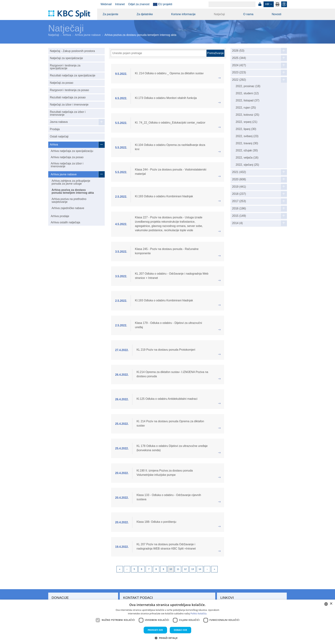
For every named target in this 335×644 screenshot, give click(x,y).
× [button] (331, 604)
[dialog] (167, 622)
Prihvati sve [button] (155, 630)
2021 (239, 172)
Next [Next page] (207, 569)
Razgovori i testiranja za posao (69, 90)
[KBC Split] (71, 14)
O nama (248, 14)
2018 (239, 194)
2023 (239, 72)
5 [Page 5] (134, 569)
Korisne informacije (183, 14)
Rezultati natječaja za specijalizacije (73, 75)
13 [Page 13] (193, 569)
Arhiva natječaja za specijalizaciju (72, 151)
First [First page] (120, 569)
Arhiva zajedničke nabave (68, 208)
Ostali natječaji (59, 136)
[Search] (232, 4)
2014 (237, 223)
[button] (167, 638)
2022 (239, 80)
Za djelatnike (145, 14)
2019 (239, 187)
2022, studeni (247, 93)
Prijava (260, 4)
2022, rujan (246, 108)
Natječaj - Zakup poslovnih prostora (72, 51)
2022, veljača (247, 158)
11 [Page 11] (178, 569)
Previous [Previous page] (127, 569)
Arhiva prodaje (60, 216)
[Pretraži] (159, 53)
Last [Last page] (214, 569)
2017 (239, 201)
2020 (239, 179)
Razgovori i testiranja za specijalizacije (65, 67)
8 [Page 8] (156, 569)
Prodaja (55, 129)
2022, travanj (247, 143)
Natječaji (219, 14)
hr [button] (267, 4)
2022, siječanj (247, 165)
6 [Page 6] (142, 569)
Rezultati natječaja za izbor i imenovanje (68, 113)
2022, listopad (248, 100)
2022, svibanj (247, 136)
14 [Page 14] (200, 569)
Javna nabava (59, 122)
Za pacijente (111, 14)
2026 (238, 51)
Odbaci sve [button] (181, 630)
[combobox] (326, 604)
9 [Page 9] (163, 569)
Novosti (276, 14)
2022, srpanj (246, 122)
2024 (239, 65)
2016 (239, 209)
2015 (239, 216)
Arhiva (67, 35)
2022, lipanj (246, 129)
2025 (239, 58)
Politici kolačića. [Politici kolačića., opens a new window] (199, 614)
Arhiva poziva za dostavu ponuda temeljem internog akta (73, 191)
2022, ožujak (247, 150)
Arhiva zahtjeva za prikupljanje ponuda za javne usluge (71, 182)
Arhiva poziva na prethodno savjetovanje (69, 200)
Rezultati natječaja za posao (68, 97)
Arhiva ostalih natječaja (65, 222)
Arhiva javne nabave (88, 35)
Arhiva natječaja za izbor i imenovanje (67, 165)
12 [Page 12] (185, 569)
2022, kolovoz (247, 115)
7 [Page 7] (149, 569)
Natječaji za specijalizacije (66, 58)
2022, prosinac (248, 86)
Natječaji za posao (62, 83)
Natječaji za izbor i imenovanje (69, 105)
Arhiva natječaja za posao (67, 157)
